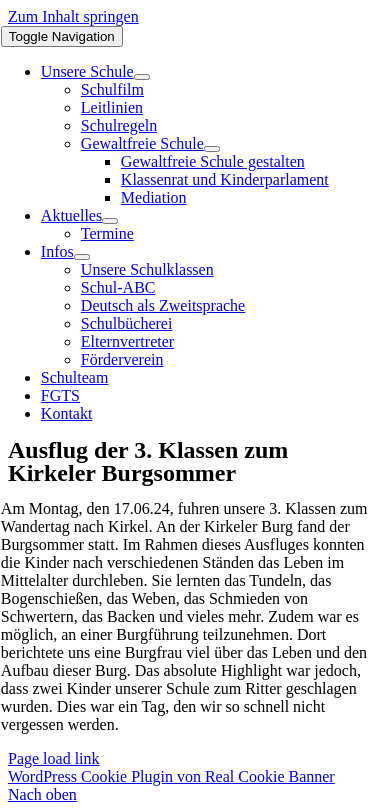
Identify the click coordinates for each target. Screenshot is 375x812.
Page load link (54, 758)
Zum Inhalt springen (73, 16)
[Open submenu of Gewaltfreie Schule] (212, 149)
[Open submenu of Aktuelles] (110, 221)
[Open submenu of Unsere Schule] (142, 77)
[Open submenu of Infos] (82, 257)
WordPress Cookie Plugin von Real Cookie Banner (171, 776)
